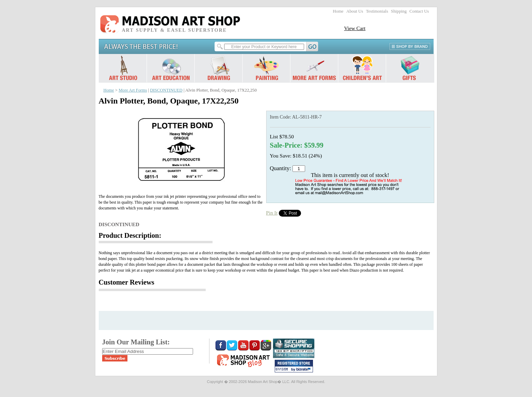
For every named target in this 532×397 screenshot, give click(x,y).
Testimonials (377, 11)
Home (338, 11)
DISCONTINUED (166, 90)
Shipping (399, 11)
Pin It (272, 213)
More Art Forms (133, 90)
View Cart (355, 28)
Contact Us (419, 11)
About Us (354, 11)
